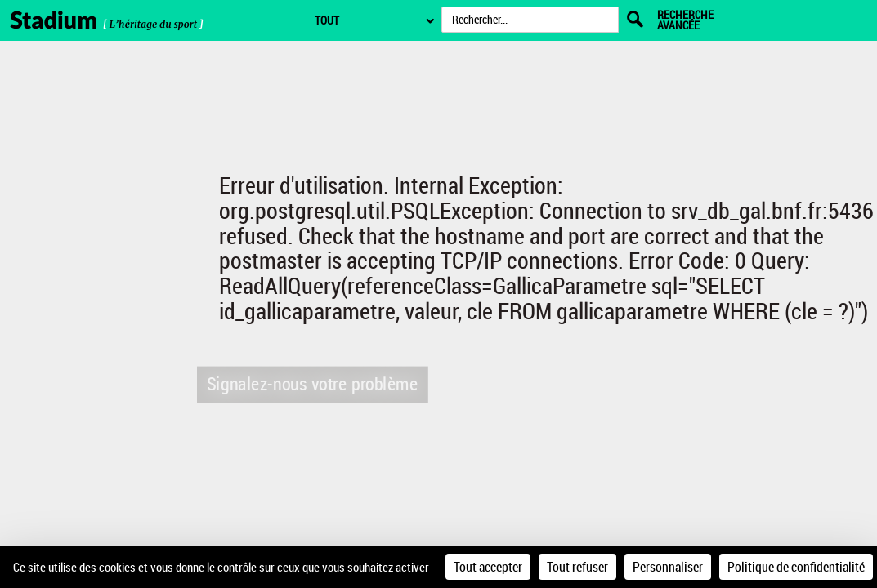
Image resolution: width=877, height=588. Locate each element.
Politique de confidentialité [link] (796, 567)
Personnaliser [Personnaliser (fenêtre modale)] (668, 567)
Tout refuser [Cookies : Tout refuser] (577, 567)
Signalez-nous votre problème (311, 384)
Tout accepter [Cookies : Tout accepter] (488, 567)
